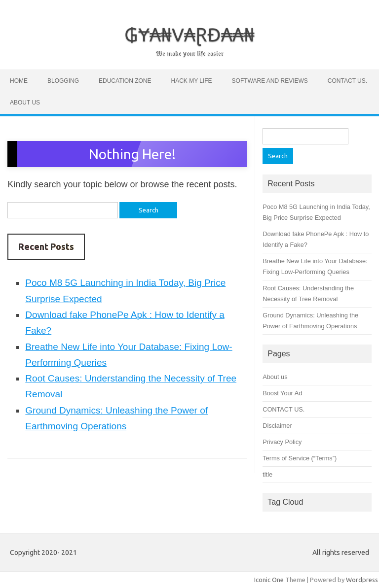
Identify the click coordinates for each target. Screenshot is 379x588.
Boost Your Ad (282, 393)
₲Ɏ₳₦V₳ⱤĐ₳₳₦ (189, 35)
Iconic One (269, 580)
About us (25, 103)
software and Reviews (270, 81)
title (267, 474)
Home (19, 81)
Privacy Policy (282, 442)
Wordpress (362, 580)
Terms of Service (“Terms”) (300, 458)
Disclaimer (277, 426)
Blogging (63, 81)
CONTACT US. (347, 81)
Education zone (125, 81)
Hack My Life (191, 81)
